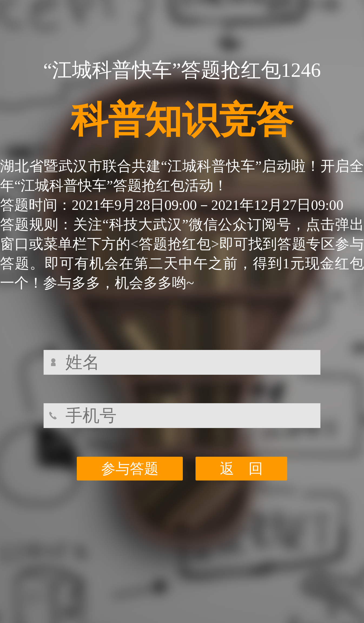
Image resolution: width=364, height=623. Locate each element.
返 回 (241, 469)
